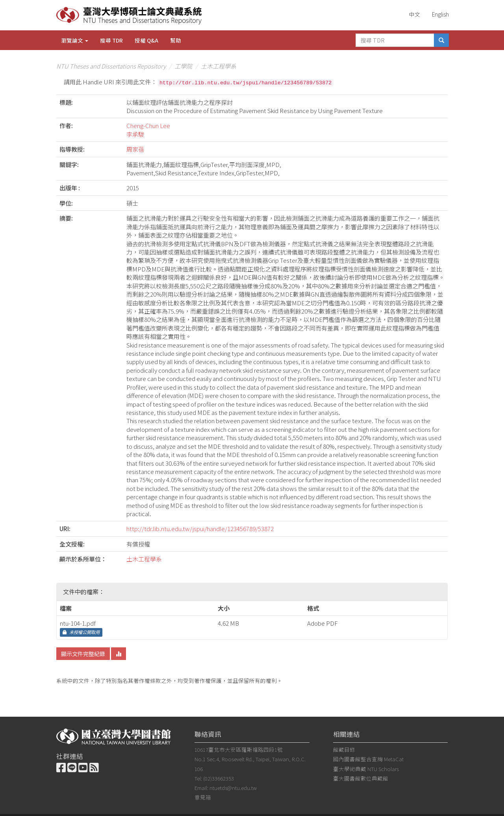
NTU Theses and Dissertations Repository (111, 66)
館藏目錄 (344, 749)
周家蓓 (135, 149)
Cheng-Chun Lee (148, 125)
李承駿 (135, 134)
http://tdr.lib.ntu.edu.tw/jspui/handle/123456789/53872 (200, 529)
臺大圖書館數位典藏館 (361, 778)
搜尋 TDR (111, 40)
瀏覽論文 (75, 40)
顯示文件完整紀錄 (83, 654)
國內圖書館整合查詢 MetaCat (368, 759)
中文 (415, 14)
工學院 (183, 66)
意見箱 (203, 797)
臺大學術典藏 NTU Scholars (366, 769)
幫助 (176, 40)
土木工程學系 (219, 66)
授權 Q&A (146, 40)
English (440, 14)
